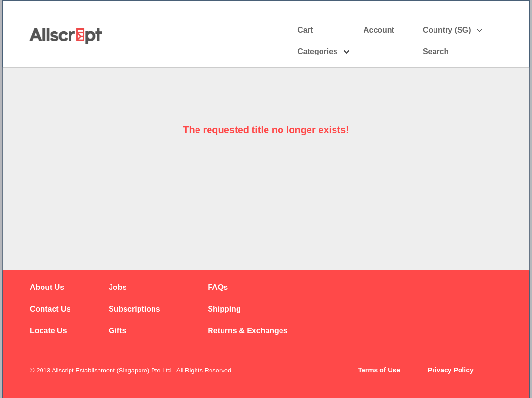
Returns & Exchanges (247, 331)
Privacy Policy (451, 370)
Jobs (118, 287)
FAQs (218, 287)
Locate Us (48, 331)
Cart (305, 30)
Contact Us (50, 309)
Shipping (224, 309)
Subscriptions (134, 309)
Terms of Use (379, 370)
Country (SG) (453, 30)
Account (387, 30)
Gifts (117, 331)
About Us (47, 287)
